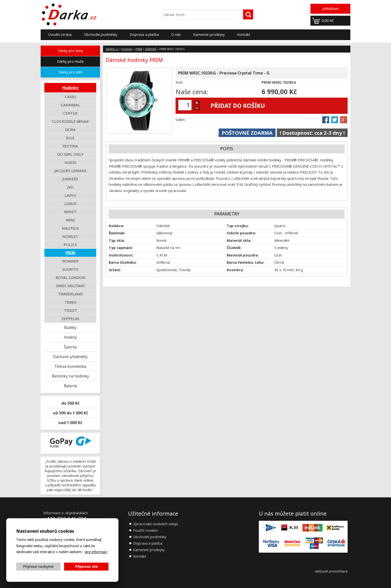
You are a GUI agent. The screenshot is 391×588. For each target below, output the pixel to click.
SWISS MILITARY (70, 286)
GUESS (70, 162)
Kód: (179, 82)
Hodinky (70, 88)
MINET (70, 212)
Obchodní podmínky (101, 34)
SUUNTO (70, 269)
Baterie (70, 386)
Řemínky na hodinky (70, 376)
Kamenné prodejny (209, 34)
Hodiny (70, 337)
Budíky (70, 327)
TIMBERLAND (70, 294)
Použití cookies (146, 530)
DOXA (70, 130)
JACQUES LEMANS (70, 171)
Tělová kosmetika (70, 366)
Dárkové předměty (70, 357)
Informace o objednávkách (66, 513)
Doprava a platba (144, 34)
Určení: (115, 270)
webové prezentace (331, 571)
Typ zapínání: (121, 248)
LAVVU (70, 195)
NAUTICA (70, 228)
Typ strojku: (238, 226)
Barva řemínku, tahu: (245, 262)
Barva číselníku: (123, 262)
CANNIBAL (70, 105)
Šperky (70, 347)
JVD (70, 187)
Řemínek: (117, 233)
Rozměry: (235, 270)
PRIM (70, 253)
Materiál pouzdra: (243, 255)
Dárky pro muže (70, 61)
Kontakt (244, 34)
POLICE (70, 245)
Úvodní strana (60, 34)
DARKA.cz (112, 49)
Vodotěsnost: (121, 255)
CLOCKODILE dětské (70, 121)
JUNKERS (70, 179)
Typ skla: (117, 240)
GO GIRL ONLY (70, 154)
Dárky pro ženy (70, 51)
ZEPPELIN (70, 319)
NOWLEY (70, 236)
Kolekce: (116, 226)
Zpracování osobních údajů (156, 524)
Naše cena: (192, 92)
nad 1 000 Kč (70, 423)
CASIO (70, 97)
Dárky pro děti (70, 72)
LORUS (70, 203)
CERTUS (70, 113)
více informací (96, 552)
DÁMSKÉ (151, 49)
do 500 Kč (70, 403)
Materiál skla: (239, 240)
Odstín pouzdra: (241, 233)
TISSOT (70, 310)
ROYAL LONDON (70, 277)
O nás (176, 34)
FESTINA (70, 146)
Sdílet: (181, 120)
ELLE (70, 138)
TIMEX (70, 302)
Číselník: (234, 248)
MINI (70, 220)
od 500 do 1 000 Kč (70, 413)
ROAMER (70, 261)
